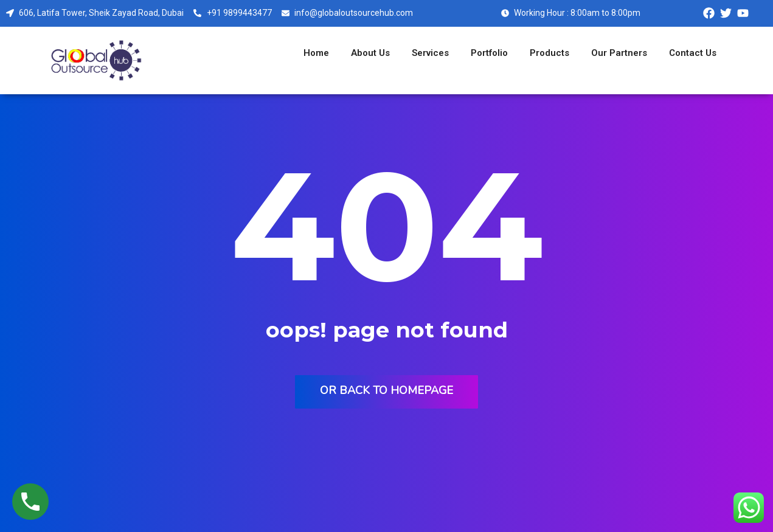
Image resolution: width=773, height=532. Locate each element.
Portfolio (489, 53)
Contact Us (693, 53)
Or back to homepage (387, 391)
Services (430, 53)
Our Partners (619, 53)
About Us (370, 53)
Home (316, 53)
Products (549, 53)
